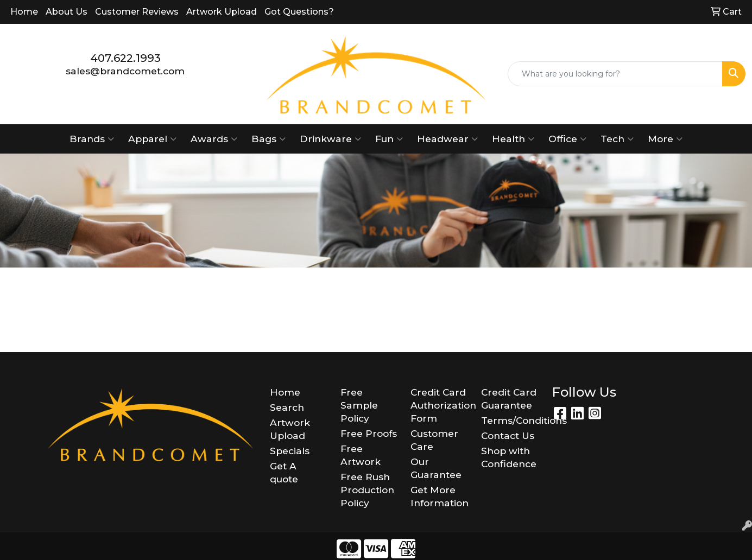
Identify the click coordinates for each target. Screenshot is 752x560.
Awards (214, 139)
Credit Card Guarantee (509, 399)
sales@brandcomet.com (125, 71)
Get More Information (439, 496)
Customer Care (434, 440)
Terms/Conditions (510, 420)
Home (24, 12)
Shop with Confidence (509, 457)
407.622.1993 (125, 58)
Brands (92, 139)
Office (567, 139)
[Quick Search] (615, 74)
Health (513, 139)
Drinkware (330, 139)
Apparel (152, 139)
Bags (268, 139)
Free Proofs (369, 433)
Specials (290, 451)
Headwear (447, 139)
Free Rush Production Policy (367, 490)
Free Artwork (361, 455)
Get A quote (284, 472)
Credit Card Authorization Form (439, 405)
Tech (617, 139)
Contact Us (508, 435)
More (665, 139)
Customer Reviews (137, 12)
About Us (67, 12)
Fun (389, 139)
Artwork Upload (222, 12)
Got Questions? (299, 12)
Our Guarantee (436, 468)
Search (287, 407)
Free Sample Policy (359, 405)
